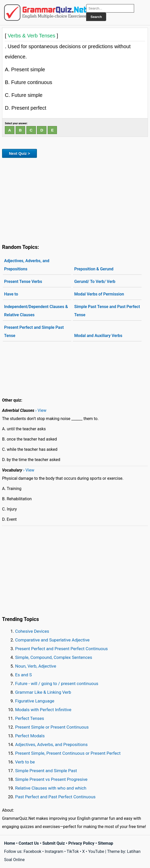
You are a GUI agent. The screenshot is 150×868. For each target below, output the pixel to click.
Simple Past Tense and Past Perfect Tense (107, 311)
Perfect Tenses (30, 718)
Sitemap (106, 843)
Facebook (32, 851)
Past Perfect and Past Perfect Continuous (55, 797)
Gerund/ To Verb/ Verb (95, 282)
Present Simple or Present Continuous (52, 727)
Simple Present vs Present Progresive (51, 779)
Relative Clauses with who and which (51, 788)
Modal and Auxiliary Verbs (98, 336)
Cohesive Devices (32, 631)
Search (96, 17)
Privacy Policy (81, 843)
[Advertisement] (75, 200)
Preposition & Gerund (94, 269)
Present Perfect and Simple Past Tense (34, 331)
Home (10, 843)
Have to (11, 294)
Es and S (23, 675)
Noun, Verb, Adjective (36, 666)
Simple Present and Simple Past (46, 771)
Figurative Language (35, 701)
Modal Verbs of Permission (99, 294)
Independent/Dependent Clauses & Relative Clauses (36, 311)
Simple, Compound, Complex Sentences (54, 657)
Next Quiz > (19, 153)
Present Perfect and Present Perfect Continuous (61, 649)
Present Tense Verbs (23, 282)
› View (41, 410)
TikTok (73, 851)
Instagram (54, 851)
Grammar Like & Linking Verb (43, 692)
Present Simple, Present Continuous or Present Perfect (68, 753)
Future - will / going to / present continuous (57, 683)
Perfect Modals (30, 736)
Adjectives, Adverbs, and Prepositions (27, 265)
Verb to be (25, 762)
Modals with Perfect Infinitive (43, 710)
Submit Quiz (54, 843)
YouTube (96, 851)
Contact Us (29, 843)
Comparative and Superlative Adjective (52, 640)
